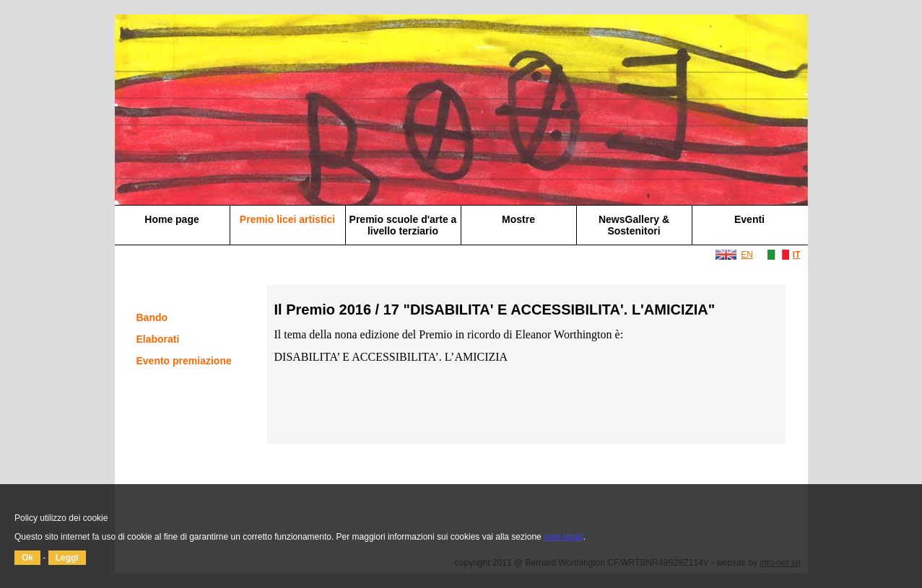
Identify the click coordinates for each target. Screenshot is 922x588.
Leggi (67, 558)
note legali (564, 537)
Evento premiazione (184, 361)
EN (747, 255)
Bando (152, 317)
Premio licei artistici (287, 219)
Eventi (749, 219)
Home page (171, 219)
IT (797, 255)
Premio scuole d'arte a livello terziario (403, 225)
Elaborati (158, 339)
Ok (27, 558)
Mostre (518, 219)
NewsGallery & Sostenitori (634, 225)
